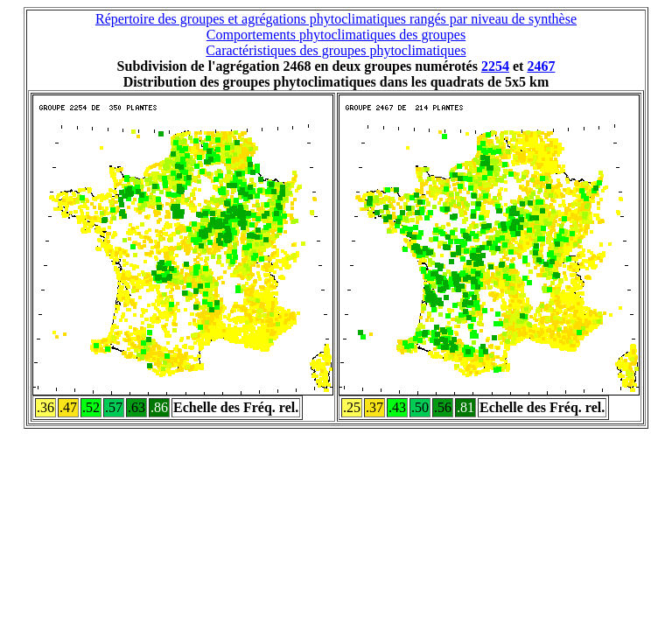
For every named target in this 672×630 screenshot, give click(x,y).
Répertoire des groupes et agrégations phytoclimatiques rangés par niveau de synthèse (336, 19)
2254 (495, 66)
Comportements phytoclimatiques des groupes (336, 35)
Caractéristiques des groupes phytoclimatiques (336, 50)
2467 (541, 66)
